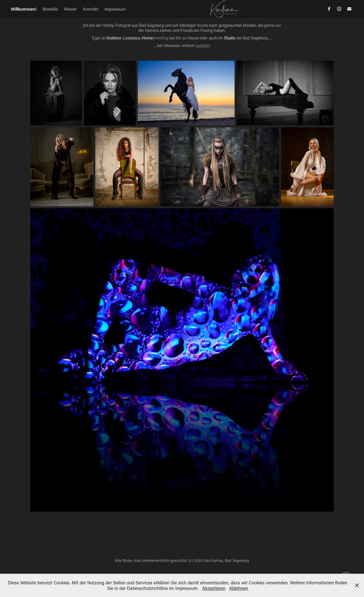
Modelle (50, 9)
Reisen (70, 9)
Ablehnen (239, 588)
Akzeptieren (214, 588)
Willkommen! (24, 9)
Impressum (115, 9)
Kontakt (91, 9)
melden (202, 45)
